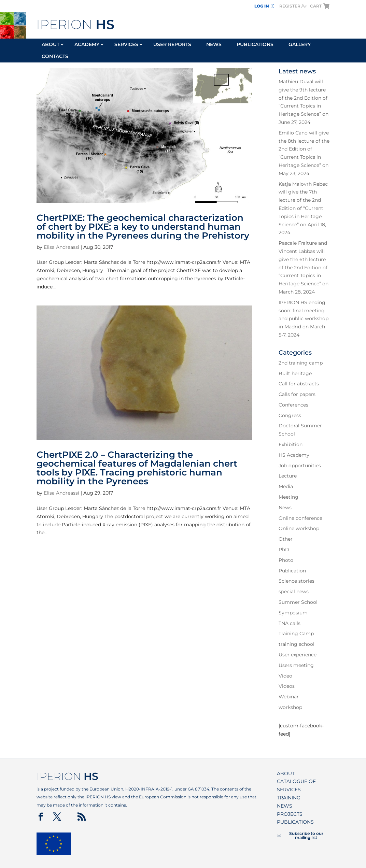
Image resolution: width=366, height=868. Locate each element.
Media (286, 486)
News (214, 45)
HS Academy (294, 455)
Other (286, 539)
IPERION (75, 24)
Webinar (289, 697)
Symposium (293, 613)
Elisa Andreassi (61, 247)
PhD (284, 550)
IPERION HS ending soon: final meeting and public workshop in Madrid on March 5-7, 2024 (304, 319)
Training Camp (296, 634)
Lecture (288, 476)
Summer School (298, 602)
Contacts (55, 57)
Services (126, 45)
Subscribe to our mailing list (300, 836)
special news (294, 592)
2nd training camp (301, 363)
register (293, 6)
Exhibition (291, 444)
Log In (264, 6)
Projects (290, 814)
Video (285, 676)
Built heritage (295, 373)
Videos (287, 686)
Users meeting (296, 665)
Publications (255, 45)
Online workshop (299, 528)
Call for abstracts (299, 384)
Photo (286, 560)
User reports (172, 45)
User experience (298, 655)
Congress (290, 415)
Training (289, 798)
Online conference (300, 518)
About (51, 45)
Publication (292, 571)
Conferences (293, 405)
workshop (290, 707)
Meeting (288, 497)
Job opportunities (300, 466)
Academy (87, 45)
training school (297, 644)
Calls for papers (297, 394)
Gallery (300, 45)
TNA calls (290, 623)
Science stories (297, 581)
